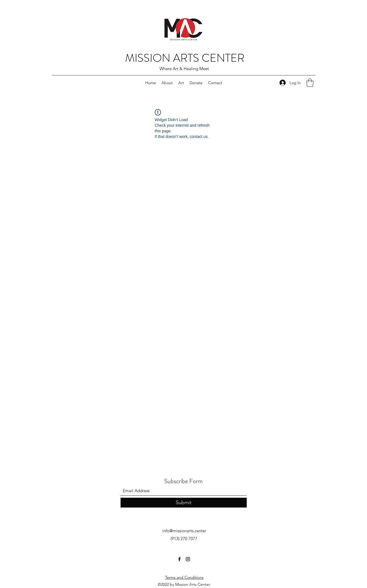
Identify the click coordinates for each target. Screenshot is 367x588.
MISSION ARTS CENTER (185, 58)
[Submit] (184, 503)
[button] (310, 83)
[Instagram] (188, 559)
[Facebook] (179, 559)
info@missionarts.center (184, 531)
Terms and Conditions (184, 577)
